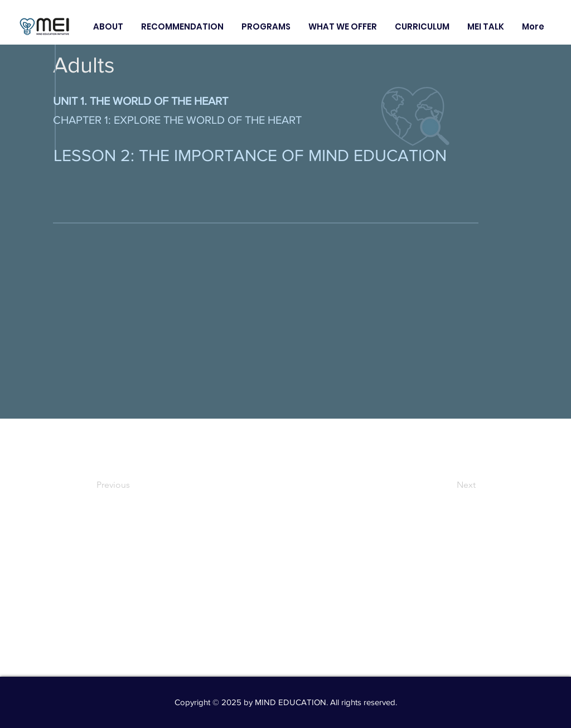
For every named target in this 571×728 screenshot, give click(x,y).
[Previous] (133, 485)
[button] (108, 26)
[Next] (448, 485)
